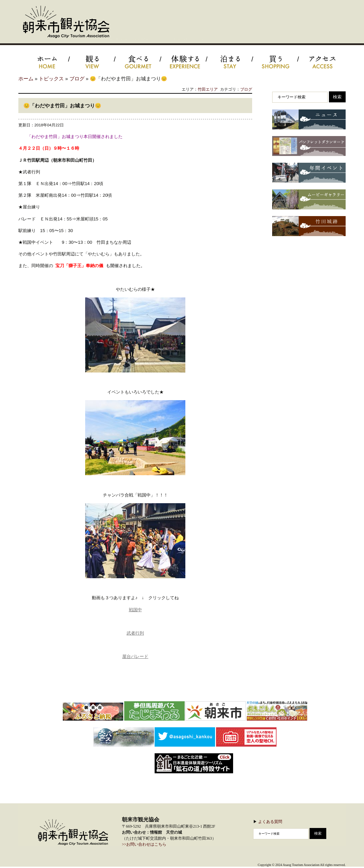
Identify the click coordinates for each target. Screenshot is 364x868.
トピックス (51, 79)
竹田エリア (208, 89)
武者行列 (135, 633)
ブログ (77, 79)
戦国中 (135, 610)
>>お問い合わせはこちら (144, 844)
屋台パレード (135, 656)
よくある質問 (270, 821)
